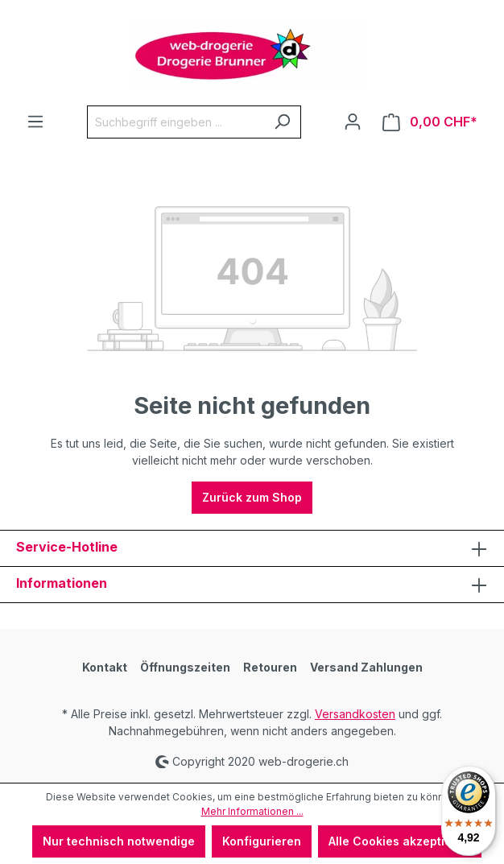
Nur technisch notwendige (119, 841)
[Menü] (35, 122)
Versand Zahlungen (366, 667)
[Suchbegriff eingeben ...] (176, 122)
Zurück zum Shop (252, 497)
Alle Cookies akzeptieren (400, 841)
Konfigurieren (262, 841)
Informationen (62, 583)
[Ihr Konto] (353, 122)
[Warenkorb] (430, 122)
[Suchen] (282, 122)
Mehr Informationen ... (252, 811)
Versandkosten (355, 714)
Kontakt (105, 667)
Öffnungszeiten (185, 667)
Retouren (270, 667)
